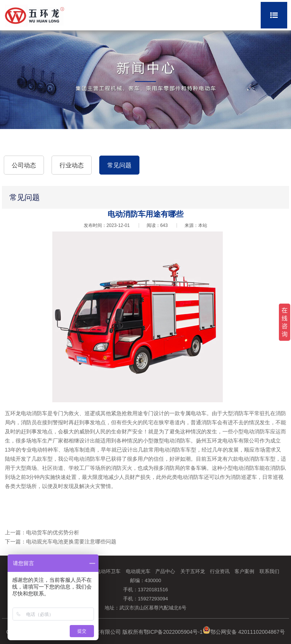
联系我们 (269, 571)
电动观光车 (138, 571)
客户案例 (244, 571)
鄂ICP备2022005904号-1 (173, 632)
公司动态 (24, 165)
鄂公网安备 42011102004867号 (244, 632)
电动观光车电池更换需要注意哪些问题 (71, 542)
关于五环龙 (193, 571)
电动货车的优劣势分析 (53, 532)
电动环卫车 (108, 571)
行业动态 (72, 165)
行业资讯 (220, 571)
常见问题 (119, 165)
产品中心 (165, 571)
